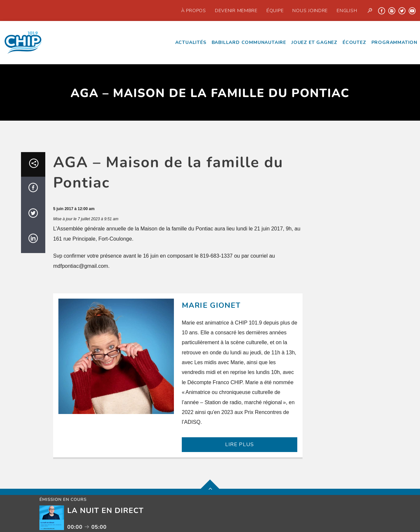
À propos (194, 10)
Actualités (191, 42)
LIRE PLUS (239, 444)
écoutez (354, 42)
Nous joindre (310, 10)
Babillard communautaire (249, 42)
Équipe (275, 10)
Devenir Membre (236, 10)
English (347, 10)
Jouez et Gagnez (314, 42)
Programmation (394, 42)
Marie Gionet (211, 305)
